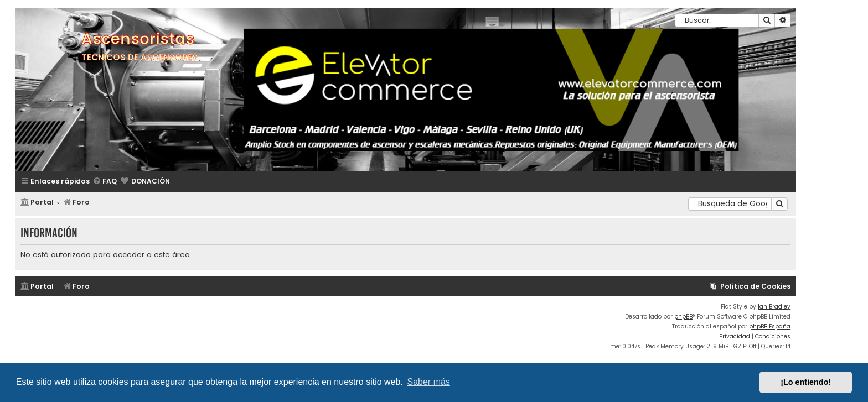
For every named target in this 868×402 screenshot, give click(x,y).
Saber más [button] (429, 382)
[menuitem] (105, 182)
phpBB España (770, 327)
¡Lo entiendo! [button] (806, 382)
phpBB (683, 317)
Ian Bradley (774, 307)
